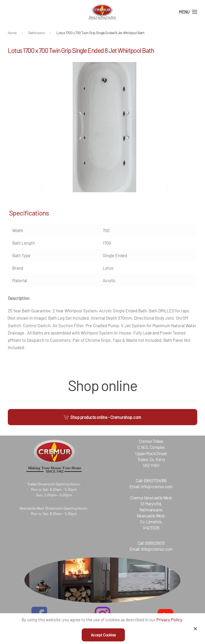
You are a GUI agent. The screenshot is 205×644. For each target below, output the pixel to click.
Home (12, 33)
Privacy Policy (169, 620)
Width (18, 230)
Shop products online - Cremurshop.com (102, 417)
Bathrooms (37, 33)
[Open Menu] (188, 12)
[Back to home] (102, 12)
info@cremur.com (153, 486)
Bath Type (21, 255)
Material (20, 280)
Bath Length (24, 243)
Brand (18, 268)
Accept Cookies (103, 635)
